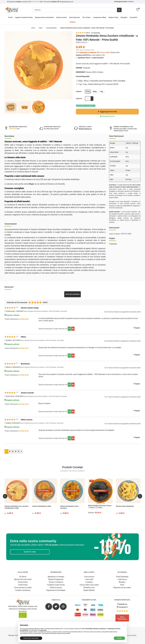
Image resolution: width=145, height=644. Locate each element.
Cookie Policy (23, 585)
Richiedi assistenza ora (85, 129)
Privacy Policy (23, 582)
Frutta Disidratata (122, 577)
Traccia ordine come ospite (89, 585)
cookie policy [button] (43, 630)
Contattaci (131, 2)
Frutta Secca (122, 579)
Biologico (122, 582)
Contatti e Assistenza (23, 590)
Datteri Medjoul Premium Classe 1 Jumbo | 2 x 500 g (100, 507)
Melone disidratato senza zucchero (69, 507)
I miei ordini (89, 579)
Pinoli (122, 585)
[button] (124, 625)
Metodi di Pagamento (56, 579)
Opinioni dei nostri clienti (23, 579)
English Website (89, 590)
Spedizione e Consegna (56, 577)
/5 (18, 129)
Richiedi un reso (89, 588)
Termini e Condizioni (56, 582)
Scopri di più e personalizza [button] (31, 638)
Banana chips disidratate (125, 506)
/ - (93, 33)
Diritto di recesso (56, 588)
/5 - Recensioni (44, 2)
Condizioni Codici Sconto (56, 585)
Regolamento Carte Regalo (56, 590)
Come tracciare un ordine (23, 588)
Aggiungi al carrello (107, 112)
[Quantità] (88, 99)
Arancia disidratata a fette (42, 506)
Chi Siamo (23, 577)
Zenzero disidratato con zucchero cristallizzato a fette (17, 507)
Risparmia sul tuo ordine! (122, 588)
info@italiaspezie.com (66, 2)
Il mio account (89, 577)
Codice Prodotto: (115, 234)
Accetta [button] (119, 638)
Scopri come (115, 52)
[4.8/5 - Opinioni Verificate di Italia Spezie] (122, 613)
